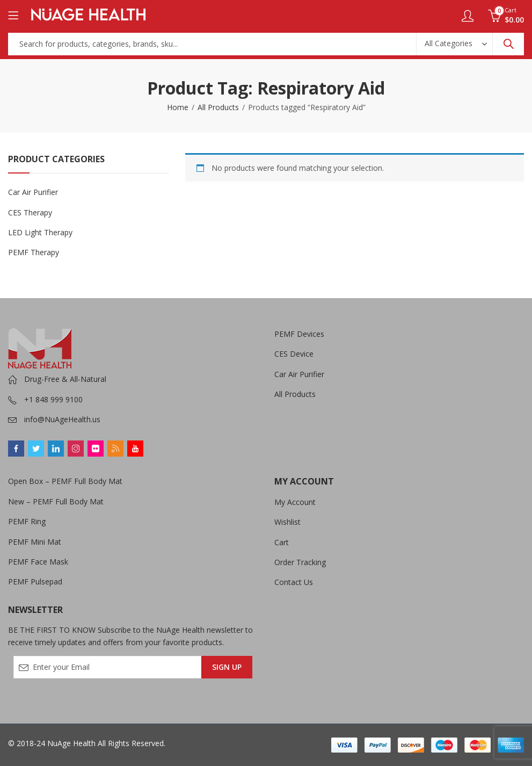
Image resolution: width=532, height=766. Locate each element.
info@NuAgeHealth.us (62, 419)
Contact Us (294, 582)
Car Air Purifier (33, 192)
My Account (295, 502)
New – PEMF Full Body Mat (56, 501)
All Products (218, 107)
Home (178, 107)
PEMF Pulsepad (35, 581)
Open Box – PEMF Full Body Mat (65, 481)
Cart (282, 542)
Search (508, 44)
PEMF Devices (299, 334)
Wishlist (287, 522)
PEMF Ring (27, 521)
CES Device (294, 354)
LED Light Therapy (40, 232)
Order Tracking (300, 562)
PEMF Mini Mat (35, 542)
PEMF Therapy (34, 252)
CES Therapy (30, 212)
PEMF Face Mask (38, 562)
